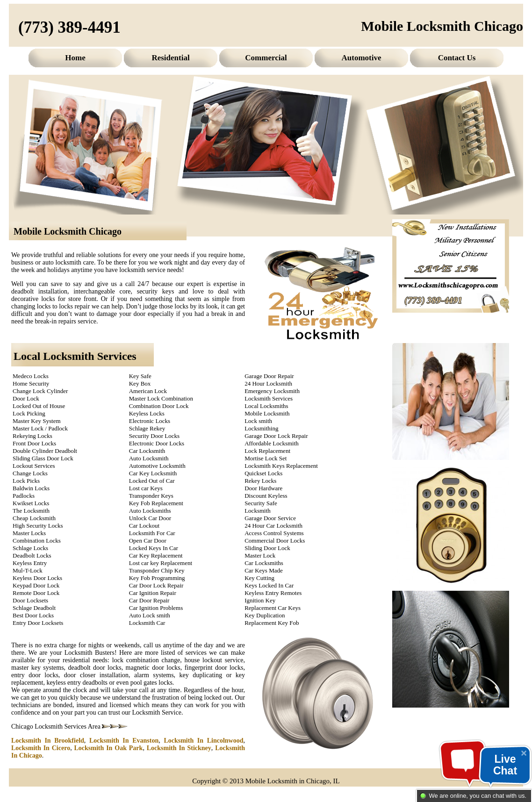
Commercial (266, 58)
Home (75, 58)
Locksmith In (48, 741)
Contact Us (457, 58)
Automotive (362, 58)
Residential (170, 58)
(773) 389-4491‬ (69, 27)
